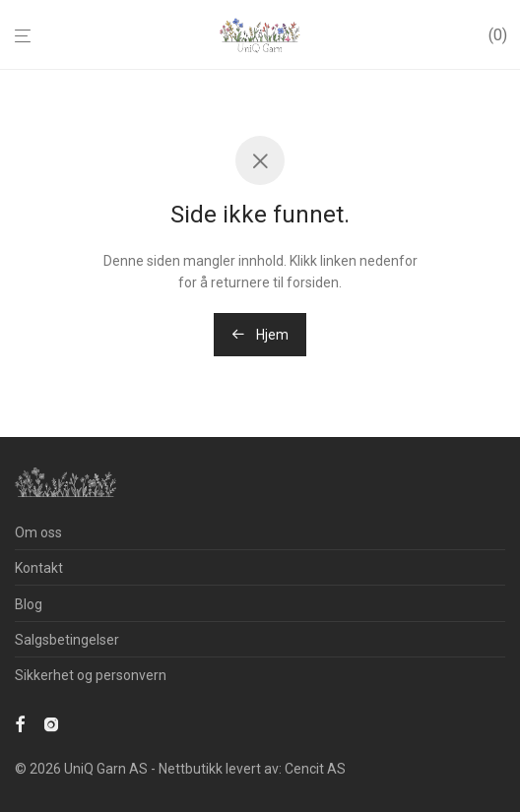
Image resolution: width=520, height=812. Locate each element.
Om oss (38, 532)
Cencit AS (315, 769)
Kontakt (39, 568)
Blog (29, 604)
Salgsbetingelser (67, 640)
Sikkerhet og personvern (91, 675)
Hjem (260, 335)
